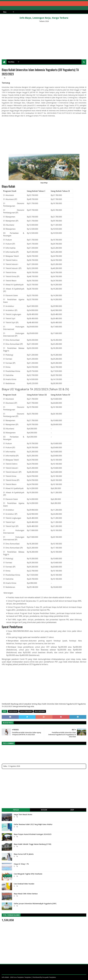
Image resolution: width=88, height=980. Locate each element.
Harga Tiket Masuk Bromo (23, 814)
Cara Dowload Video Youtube (24, 884)
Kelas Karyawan (40, 711)
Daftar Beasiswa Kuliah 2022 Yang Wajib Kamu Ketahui (33, 824)
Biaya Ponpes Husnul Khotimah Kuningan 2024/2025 (33, 834)
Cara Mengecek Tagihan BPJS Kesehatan (28, 874)
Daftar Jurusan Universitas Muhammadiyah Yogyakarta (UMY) (35, 904)
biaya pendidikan (26, 711)
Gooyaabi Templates (49, 977)
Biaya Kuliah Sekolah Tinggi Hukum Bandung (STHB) (32, 844)
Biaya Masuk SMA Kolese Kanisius (26, 894)
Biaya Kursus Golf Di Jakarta (24, 854)
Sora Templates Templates (22, 977)
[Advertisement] (44, 41)
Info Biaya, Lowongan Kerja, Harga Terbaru (44, 18)
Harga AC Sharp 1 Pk (21, 864)
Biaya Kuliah (13, 711)
